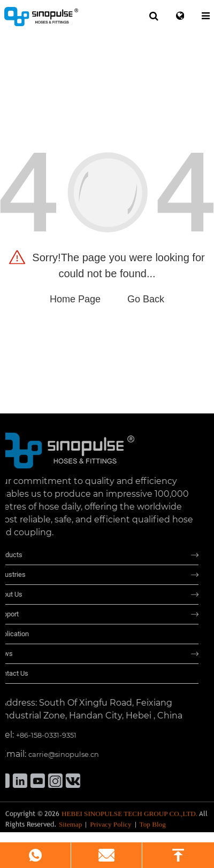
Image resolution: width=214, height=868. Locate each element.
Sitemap (70, 827)
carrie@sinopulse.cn (55, 754)
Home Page (75, 299)
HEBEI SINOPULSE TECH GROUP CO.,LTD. (129, 817)
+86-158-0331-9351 (38, 735)
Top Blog (153, 827)
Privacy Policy (110, 827)
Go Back (146, 299)
